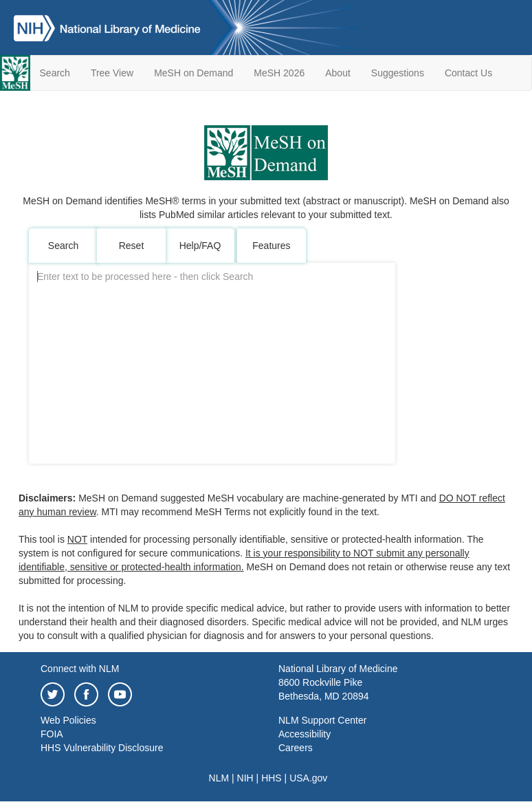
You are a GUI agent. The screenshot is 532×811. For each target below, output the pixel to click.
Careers (296, 748)
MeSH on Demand (193, 73)
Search (55, 73)
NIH (245, 778)
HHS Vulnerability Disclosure (102, 748)
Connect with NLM (80, 669)
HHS (271, 778)
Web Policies (68, 720)
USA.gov (308, 778)
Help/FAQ (200, 246)
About (338, 73)
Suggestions (398, 73)
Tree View (112, 73)
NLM (219, 778)
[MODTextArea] (212, 363)
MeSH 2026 (279, 73)
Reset (132, 246)
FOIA (52, 734)
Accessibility (304, 734)
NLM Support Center (322, 720)
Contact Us (468, 73)
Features (271, 246)
